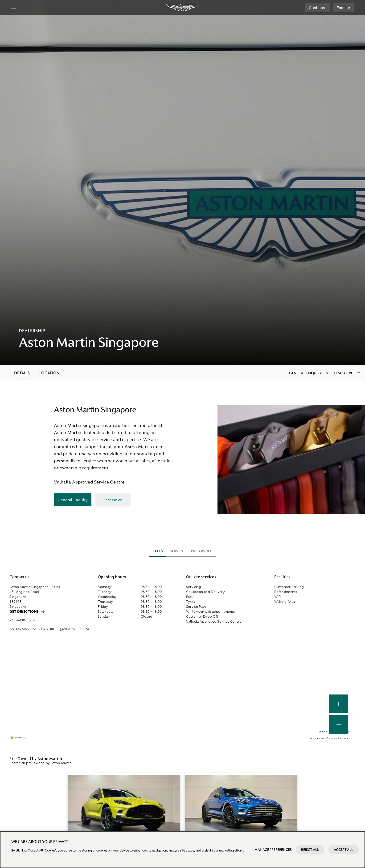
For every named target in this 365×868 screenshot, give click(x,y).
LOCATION (49, 373)
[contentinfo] (182, 373)
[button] (339, 725)
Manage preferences (273, 850)
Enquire (343, 8)
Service (177, 551)
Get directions (27, 612)
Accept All (344, 850)
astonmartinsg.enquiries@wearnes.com (49, 629)
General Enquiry (305, 373)
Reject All (310, 850)
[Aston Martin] (182, 8)
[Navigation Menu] (14, 8)
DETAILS (22, 373)
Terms (347, 738)
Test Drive (344, 373)
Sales (158, 551)
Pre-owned (202, 551)
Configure (318, 8)
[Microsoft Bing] (19, 738)
